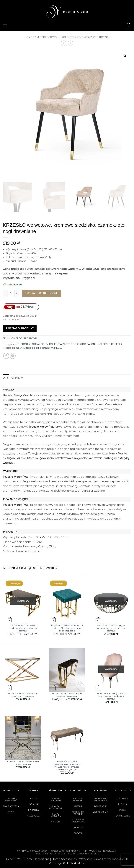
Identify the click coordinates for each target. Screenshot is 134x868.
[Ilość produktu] (11, 293)
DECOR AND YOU (89, 854)
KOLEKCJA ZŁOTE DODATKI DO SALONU (73, 344)
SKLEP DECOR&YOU (47, 37)
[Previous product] (71, 43)
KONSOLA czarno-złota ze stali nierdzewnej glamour (67, 695)
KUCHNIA (123, 804)
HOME (71, 854)
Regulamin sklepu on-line (69, 851)
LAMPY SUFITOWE (56, 800)
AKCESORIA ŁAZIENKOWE (78, 821)
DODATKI (78, 833)
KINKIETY (56, 822)
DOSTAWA (110, 851)
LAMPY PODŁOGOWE (56, 807)
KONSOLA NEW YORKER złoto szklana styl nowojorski (23, 695)
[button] (5, 25)
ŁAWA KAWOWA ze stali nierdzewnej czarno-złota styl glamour (23, 628)
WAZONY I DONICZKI (78, 800)
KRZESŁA (117, 344)
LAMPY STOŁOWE (56, 815)
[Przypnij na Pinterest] (13, 356)
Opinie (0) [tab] (17, 378)
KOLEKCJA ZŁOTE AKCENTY (93, 37)
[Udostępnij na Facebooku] (6, 356)
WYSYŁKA (95, 851)
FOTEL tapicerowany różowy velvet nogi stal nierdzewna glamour (111, 696)
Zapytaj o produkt (20, 328)
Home (28, 37)
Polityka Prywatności (33, 851)
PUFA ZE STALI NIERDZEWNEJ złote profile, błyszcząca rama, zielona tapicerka (67, 628)
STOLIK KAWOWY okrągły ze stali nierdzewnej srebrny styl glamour (111, 628)
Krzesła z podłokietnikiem (38, 348)
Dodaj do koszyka (41, 293)
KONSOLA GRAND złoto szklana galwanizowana (23, 763)
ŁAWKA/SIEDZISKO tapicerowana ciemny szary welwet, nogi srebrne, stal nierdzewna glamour (67, 765)
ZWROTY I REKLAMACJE (50, 854)
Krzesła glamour (12, 348)
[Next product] (63, 43)
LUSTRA (78, 806)
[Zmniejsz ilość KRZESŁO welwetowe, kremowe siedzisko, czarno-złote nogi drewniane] (5, 293)
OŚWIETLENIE (123, 816)
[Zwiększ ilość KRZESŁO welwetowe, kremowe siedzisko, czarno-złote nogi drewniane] (17, 293)
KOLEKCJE (68, 37)
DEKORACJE (123, 799)
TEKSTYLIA (78, 828)
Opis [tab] (6, 378)
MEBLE (58, 348)
